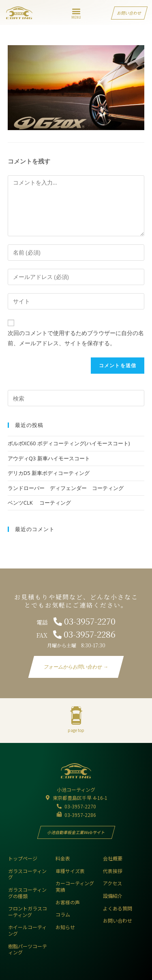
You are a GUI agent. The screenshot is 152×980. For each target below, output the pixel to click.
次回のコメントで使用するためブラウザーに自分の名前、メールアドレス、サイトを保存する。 (76, 338)
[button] (76, 11)
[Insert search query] (76, 398)
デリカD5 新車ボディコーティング (51, 473)
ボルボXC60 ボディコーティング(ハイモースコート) (69, 443)
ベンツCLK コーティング (39, 503)
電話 (76, 622)
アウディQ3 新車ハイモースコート (49, 458)
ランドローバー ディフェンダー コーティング (66, 488)
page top (76, 730)
